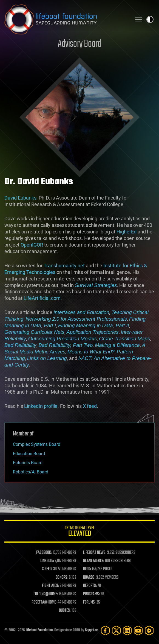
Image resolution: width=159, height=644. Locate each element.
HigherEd (127, 232)
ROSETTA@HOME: (44, 602)
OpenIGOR (32, 245)
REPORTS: (90, 586)
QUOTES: (65, 611)
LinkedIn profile (41, 406)
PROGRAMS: (91, 594)
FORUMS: (89, 602)
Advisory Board (79, 44)
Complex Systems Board (37, 444)
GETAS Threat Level (79, 532)
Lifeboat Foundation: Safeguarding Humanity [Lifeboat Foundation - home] (66, 19)
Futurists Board (28, 463)
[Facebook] (105, 630)
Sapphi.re (91, 630)
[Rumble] (149, 630)
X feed (90, 406)
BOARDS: (89, 578)
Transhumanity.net (64, 266)
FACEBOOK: (44, 553)
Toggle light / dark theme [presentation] (150, 19)
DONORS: (62, 578)
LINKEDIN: (47, 561)
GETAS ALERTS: (94, 561)
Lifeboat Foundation (39, 630)
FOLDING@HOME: (46, 594)
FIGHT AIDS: (50, 586)
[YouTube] (138, 630)
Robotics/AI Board (31, 472)
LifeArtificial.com (42, 298)
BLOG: (87, 569)
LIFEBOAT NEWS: (95, 553)
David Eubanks (20, 198)
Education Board (29, 454)
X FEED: (47, 569)
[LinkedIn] (127, 630)
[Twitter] (116, 630)
